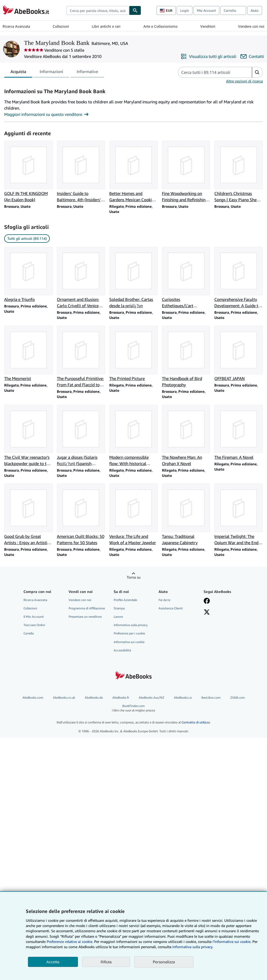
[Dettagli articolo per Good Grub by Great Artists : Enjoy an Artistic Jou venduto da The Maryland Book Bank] (28, 515)
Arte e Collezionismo (160, 26)
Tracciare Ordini (34, 625)
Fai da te (164, 600)
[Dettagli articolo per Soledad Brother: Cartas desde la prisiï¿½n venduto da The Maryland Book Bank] (133, 278)
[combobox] (98, 10)
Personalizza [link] (164, 962)
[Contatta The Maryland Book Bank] (252, 56)
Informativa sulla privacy (131, 625)
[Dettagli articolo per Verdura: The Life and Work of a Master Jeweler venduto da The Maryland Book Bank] (133, 515)
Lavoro (118, 617)
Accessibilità (122, 650)
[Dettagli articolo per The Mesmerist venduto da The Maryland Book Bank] (28, 354)
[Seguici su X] (207, 613)
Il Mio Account (34, 617)
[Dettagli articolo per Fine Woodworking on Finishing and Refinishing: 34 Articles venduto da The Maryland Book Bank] (186, 172)
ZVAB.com (238, 697)
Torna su (134, 577)
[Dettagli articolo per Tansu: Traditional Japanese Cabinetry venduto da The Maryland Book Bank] (186, 515)
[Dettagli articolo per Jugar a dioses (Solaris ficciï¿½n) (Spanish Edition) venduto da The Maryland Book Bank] (81, 436)
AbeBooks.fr (121, 697)
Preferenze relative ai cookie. (70, 942)
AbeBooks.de (94, 697)
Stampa (119, 608)
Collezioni (61, 26)
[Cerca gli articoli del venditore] (210, 72)
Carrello (29, 633)
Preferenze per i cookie (129, 633)
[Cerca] (135, 10)
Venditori (208, 26)
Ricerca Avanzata (16, 26)
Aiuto (255, 10)
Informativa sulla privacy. (193, 947)
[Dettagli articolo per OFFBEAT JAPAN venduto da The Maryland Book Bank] (239, 354)
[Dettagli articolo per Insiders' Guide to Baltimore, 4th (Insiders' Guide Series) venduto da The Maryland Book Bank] (81, 172)
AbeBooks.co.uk (64, 697)
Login (185, 10)
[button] (257, 72)
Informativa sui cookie (129, 642)
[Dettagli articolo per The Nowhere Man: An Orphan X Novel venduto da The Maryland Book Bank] (186, 436)
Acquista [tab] (18, 73)
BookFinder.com (133, 708)
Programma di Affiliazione (87, 608)
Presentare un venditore (85, 617)
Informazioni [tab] (51, 73)
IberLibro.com (211, 697)
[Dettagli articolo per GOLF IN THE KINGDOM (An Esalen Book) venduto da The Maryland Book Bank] (28, 172)
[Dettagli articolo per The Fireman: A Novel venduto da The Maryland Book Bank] (239, 433)
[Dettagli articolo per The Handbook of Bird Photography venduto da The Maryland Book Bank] (186, 357)
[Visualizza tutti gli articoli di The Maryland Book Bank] (208, 56)
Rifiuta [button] (106, 962)
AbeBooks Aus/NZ (151, 697)
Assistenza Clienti (171, 608)
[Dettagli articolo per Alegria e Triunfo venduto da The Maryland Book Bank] (28, 275)
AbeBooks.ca (183, 697)
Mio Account (206, 10)
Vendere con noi (251, 26)
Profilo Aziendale (125, 600)
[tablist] (54, 72)
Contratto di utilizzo (196, 722)
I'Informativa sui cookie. (232, 942)
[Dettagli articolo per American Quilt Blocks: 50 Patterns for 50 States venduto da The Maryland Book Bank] (81, 515)
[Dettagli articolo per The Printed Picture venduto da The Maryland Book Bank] (133, 354)
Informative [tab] (87, 73)
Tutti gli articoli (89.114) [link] (27, 238)
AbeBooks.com (33, 697)
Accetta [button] (53, 962)
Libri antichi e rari (106, 26)
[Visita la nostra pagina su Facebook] (207, 601)
